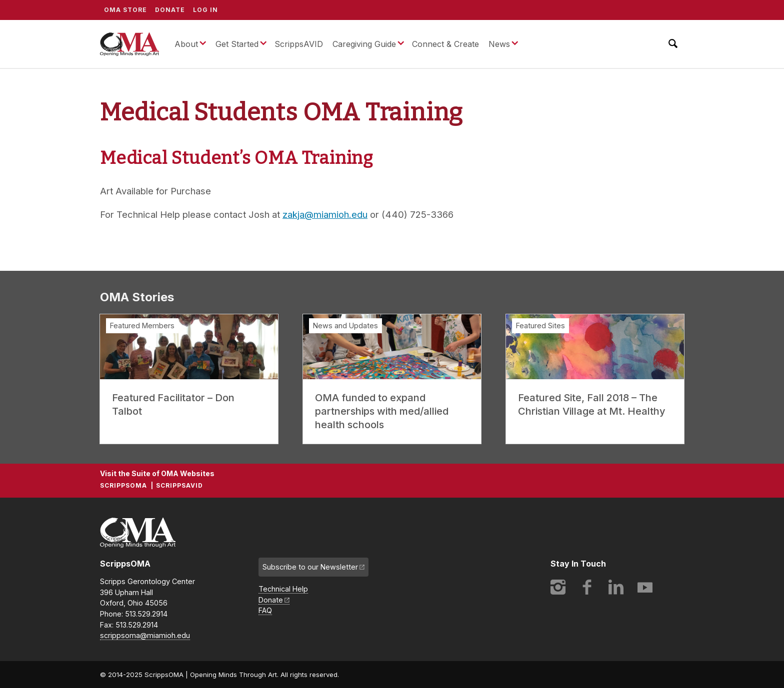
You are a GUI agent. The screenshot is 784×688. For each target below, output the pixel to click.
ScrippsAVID (299, 44)
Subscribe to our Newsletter (310, 567)
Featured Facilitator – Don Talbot (173, 404)
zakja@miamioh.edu (325, 214)
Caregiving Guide (364, 44)
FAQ (265, 610)
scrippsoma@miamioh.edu (145, 635)
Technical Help (283, 589)
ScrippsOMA (129, 44)
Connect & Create (445, 44)
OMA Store (125, 10)
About (186, 44)
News (499, 44)
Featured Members (142, 326)
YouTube (645, 587)
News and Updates (345, 326)
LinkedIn (616, 587)
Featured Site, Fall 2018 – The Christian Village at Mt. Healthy (592, 404)
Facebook (587, 587)
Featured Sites (540, 326)
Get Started (237, 44)
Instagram (558, 587)
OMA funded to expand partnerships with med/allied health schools (382, 411)
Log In (205, 10)
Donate (170, 10)
